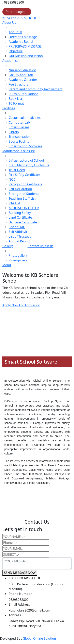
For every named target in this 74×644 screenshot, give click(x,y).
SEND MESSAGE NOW (20, 573)
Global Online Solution (39, 638)
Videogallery (18, 260)
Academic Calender (23, 80)
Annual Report (19, 241)
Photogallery (18, 255)
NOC (12, 179)
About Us (9, 23)
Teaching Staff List (22, 198)
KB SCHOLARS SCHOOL (19, 18)
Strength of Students (24, 194)
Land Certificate (20, 217)
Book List (15, 99)
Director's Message (23, 37)
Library (14, 132)
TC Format (16, 103)
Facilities (9, 108)
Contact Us (36, 246)
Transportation (20, 137)
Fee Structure (19, 84)
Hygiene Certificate (23, 222)
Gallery (8, 246)
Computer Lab (19, 122)
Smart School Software (25, 146)
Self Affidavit (18, 232)
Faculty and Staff (21, 75)
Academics (10, 61)
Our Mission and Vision (26, 56)
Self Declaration (20, 189)
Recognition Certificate (26, 184)
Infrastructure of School (26, 160)
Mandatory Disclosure (19, 151)
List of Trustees (20, 236)
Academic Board (21, 42)
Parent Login (15, 12)
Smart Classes (19, 127)
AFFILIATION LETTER (24, 208)
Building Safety (20, 213)
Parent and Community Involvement (36, 89)
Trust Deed (17, 170)
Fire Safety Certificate (24, 175)
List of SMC (17, 227)
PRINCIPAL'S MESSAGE (25, 46)
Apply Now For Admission (21, 305)
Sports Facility (19, 141)
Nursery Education (22, 70)
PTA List (14, 203)
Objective (16, 51)
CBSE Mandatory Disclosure (29, 165)
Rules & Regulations (23, 94)
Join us (49, 246)
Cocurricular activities (25, 118)
